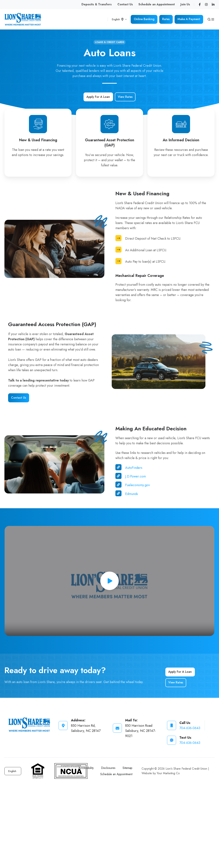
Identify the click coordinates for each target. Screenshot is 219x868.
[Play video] (109, 581)
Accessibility (86, 768)
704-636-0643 (190, 728)
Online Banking (144, 19)
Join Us (185, 4)
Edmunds (132, 494)
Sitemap (127, 768)
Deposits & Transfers (97, 4)
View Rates (125, 97)
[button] (209, 19)
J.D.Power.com (135, 476)
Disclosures (108, 768)
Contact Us (125, 4)
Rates (166, 19)
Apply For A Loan (98, 97)
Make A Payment (189, 19)
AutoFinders (134, 468)
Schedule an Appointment (157, 4)
